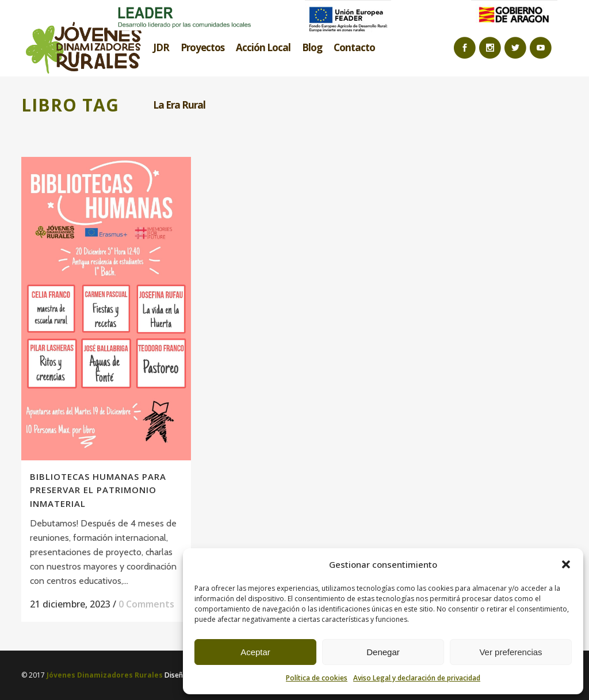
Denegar (383, 652)
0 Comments (146, 604)
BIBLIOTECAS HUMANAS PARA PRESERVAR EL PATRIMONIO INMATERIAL (98, 490)
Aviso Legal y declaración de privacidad (417, 678)
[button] (566, 564)
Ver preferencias (510, 652)
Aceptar (255, 652)
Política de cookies (317, 678)
